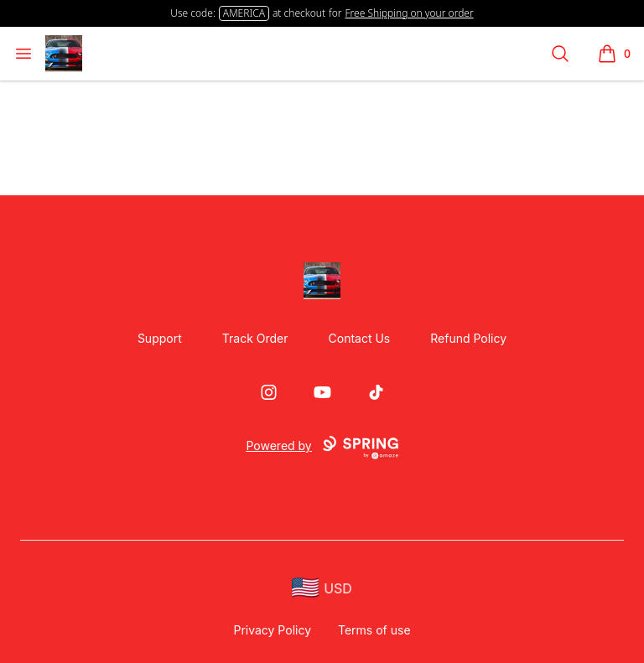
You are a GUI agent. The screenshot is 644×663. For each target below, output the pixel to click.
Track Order (255, 338)
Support (160, 338)
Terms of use (374, 630)
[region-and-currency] (322, 588)
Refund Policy (468, 338)
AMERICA (244, 13)
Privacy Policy (272, 630)
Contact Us (360, 338)
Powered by (322, 448)
